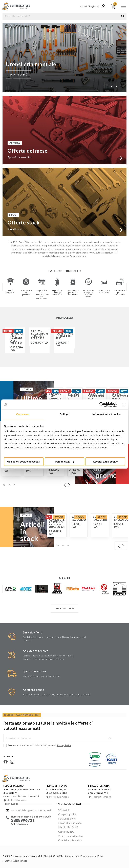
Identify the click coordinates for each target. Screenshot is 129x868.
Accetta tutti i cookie (105, 462)
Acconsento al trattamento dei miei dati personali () (37, 745)
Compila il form (30, 659)
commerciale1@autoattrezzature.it (30, 810)
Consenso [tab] (22, 414)
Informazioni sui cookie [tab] (107, 414)
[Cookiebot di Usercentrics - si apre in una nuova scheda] (102, 404)
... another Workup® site (15, 858)
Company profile (65, 813)
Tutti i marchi (64, 608)
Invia (110, 738)
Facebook (5, 761)
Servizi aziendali (65, 817)
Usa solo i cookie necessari (24, 462)
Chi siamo (62, 809)
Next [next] (69, 485)
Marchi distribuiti (66, 825)
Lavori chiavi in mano (67, 821)
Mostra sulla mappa (16, 800)
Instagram (11, 761)
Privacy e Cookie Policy (92, 853)
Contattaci (28, 637)
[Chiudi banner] (124, 404)
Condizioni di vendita (68, 838)
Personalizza (65, 462)
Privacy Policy (63, 745)
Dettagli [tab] (64, 414)
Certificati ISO (64, 829)
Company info (72, 853)
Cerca (123, 16)
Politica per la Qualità (68, 834)
